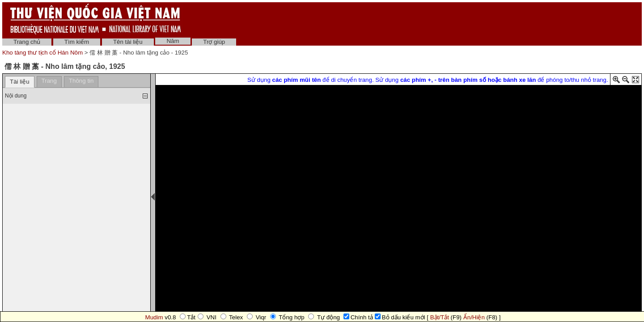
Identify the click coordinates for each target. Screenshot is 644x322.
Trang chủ (27, 42)
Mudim (154, 317)
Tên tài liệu (128, 42)
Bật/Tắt (440, 317)
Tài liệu (20, 82)
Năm (173, 41)
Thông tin (81, 81)
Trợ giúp (214, 42)
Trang (49, 81)
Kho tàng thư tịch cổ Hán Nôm (43, 53)
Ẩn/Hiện (474, 317)
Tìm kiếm (77, 42)
